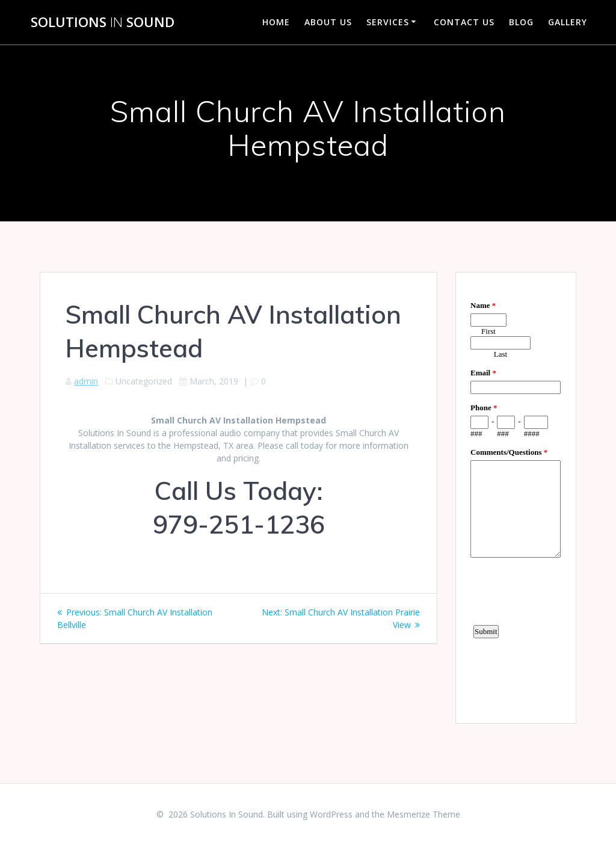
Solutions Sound (103, 22)
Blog (521, 22)
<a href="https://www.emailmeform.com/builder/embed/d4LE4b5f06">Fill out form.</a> (516, 496)
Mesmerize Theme (423, 814)
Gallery (568, 22)
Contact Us (464, 22)
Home (276, 22)
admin (86, 381)
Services (388, 22)
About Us (328, 22)
